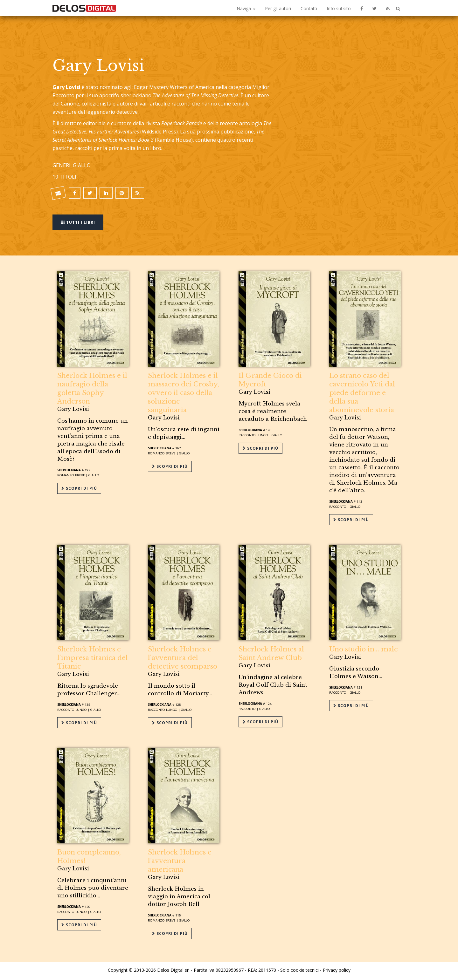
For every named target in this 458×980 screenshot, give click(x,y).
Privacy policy (337, 968)
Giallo (94, 475)
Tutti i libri (78, 222)
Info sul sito (339, 8)
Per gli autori (278, 8)
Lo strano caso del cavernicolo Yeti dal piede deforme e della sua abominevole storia (362, 393)
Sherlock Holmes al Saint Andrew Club (271, 653)
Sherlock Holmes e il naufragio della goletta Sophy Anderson (92, 388)
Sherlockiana (69, 470)
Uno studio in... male (364, 649)
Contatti (309, 8)
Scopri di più (79, 488)
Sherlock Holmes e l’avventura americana (180, 860)
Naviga (246, 8)
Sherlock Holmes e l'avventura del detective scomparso (183, 657)
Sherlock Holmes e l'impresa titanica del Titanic (93, 657)
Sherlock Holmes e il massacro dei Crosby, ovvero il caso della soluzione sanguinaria (184, 393)
